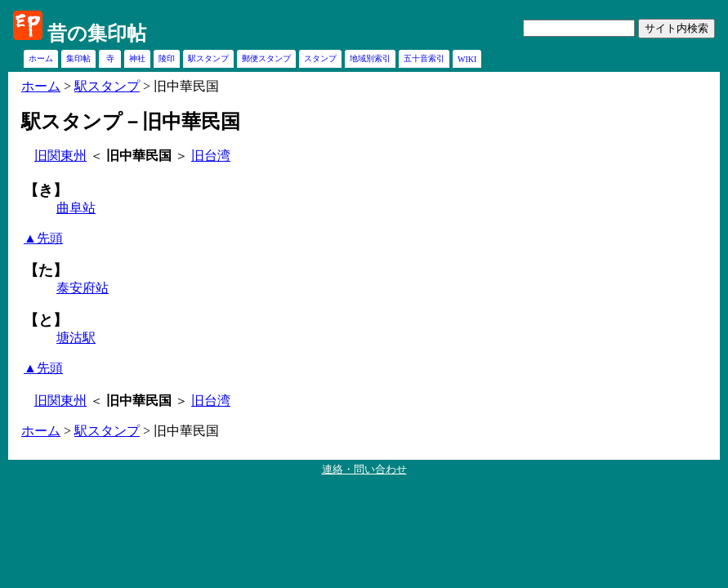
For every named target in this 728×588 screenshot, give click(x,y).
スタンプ (320, 58)
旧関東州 (60, 156)
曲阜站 (76, 208)
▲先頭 (43, 238)
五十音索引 (424, 58)
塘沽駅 (76, 338)
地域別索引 (370, 58)
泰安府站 (83, 288)
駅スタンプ (208, 58)
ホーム (41, 58)
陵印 (167, 58)
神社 (137, 58)
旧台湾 (211, 156)
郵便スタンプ (266, 58)
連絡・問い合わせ (364, 469)
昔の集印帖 (97, 33)
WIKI (467, 59)
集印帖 (78, 58)
